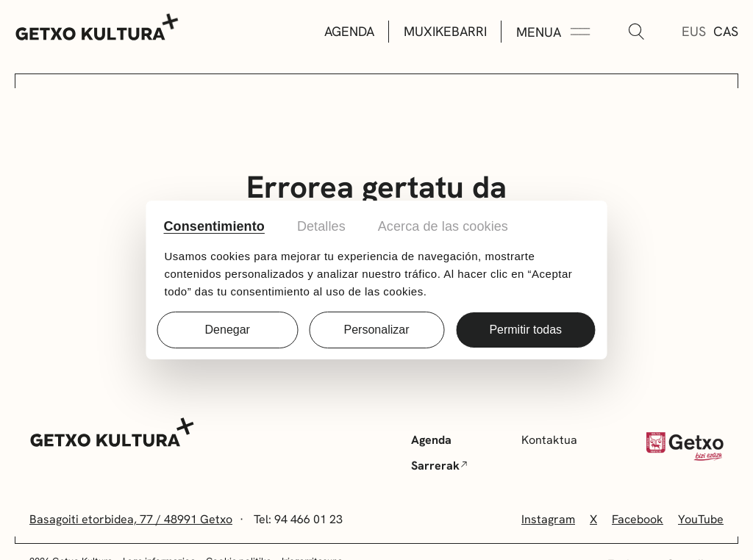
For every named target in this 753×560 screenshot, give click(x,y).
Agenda (349, 31)
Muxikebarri (445, 31)
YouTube (701, 519)
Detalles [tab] (321, 226)
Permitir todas (525, 330)
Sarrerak (439, 466)
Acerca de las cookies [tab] (443, 226)
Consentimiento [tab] (214, 226)
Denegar (228, 330)
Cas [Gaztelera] (726, 31)
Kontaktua (549, 440)
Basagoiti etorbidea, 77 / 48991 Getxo (131, 519)
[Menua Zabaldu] (553, 32)
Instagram (548, 519)
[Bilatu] (636, 32)
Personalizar (377, 330)
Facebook (638, 519)
